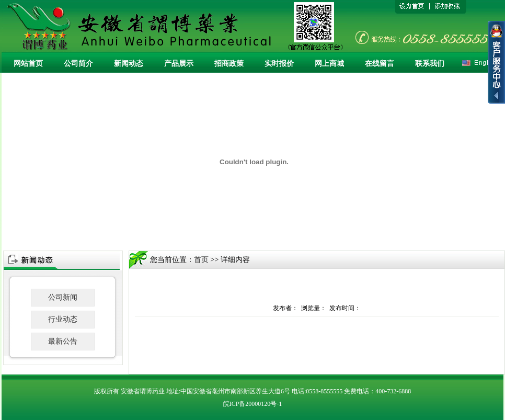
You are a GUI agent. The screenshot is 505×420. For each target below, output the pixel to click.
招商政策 (229, 64)
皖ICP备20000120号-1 (253, 404)
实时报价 (279, 64)
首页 (201, 260)
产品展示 (179, 64)
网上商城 (329, 64)
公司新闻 (63, 297)
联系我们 (430, 64)
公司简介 (78, 64)
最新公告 (63, 341)
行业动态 (63, 319)
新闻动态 (129, 64)
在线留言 (380, 64)
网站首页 (28, 64)
